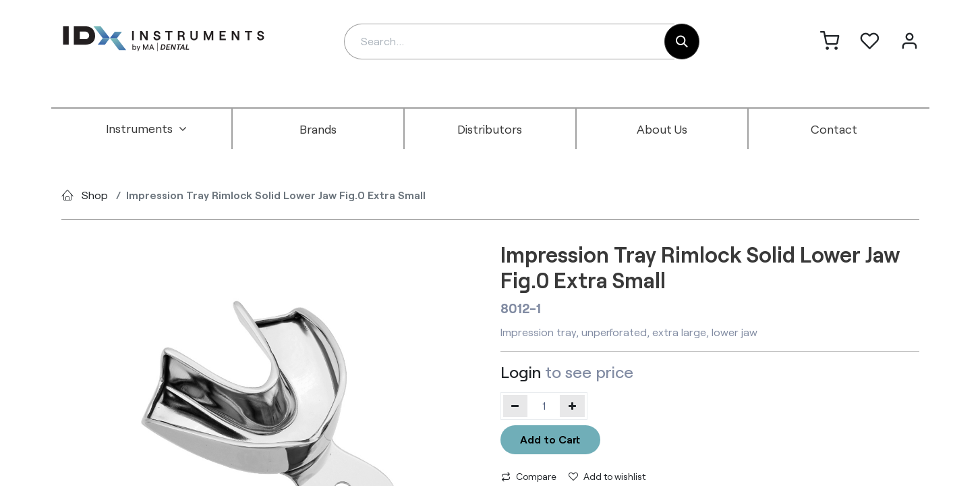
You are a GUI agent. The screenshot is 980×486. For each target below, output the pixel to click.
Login (521, 372)
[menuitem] (146, 129)
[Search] (682, 42)
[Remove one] (516, 406)
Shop (95, 195)
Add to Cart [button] (550, 439)
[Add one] (572, 406)
